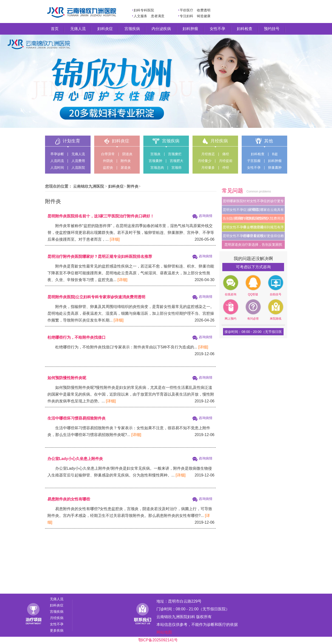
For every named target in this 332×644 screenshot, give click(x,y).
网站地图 (164, 632)
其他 (269, 141)
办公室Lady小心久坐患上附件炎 (75, 459)
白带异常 (108, 154)
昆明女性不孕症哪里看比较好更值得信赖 (253, 236)
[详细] (115, 239)
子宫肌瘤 (254, 161)
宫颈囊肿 (155, 161)
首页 (55, 29)
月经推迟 (208, 154)
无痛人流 (78, 29)
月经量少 (205, 161)
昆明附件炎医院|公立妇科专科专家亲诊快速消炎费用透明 (96, 297)
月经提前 (226, 161)
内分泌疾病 (161, 29)
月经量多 (208, 168)
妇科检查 (245, 29)
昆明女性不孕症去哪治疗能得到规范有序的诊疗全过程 (253, 228)
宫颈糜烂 (175, 154)
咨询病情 (206, 216)
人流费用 (78, 161)
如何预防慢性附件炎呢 (67, 378)
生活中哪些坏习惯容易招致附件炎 (77, 418)
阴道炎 (127, 154)
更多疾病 (57, 630)
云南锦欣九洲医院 (89, 186)
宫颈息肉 (157, 168)
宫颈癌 (177, 168)
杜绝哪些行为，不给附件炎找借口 (77, 337)
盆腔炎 (108, 168)
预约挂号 (272, 29)
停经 (226, 168)
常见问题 (233, 191)
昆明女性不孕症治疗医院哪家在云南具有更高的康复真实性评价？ (253, 211)
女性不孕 (217, 29)
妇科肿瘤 (190, 29)
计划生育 (71, 141)
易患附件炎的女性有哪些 (69, 499)
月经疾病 (219, 141)
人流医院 (78, 168)
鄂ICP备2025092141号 (158, 640)
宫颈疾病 (132, 29)
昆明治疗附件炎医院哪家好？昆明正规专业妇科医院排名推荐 (100, 257)
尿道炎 (126, 168)
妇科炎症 (105, 29)
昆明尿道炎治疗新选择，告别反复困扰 (253, 245)
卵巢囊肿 (275, 168)
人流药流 (57, 161)
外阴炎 (108, 161)
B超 (275, 154)
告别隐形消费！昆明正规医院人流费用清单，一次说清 (253, 220)
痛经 (226, 154)
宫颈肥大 (177, 161)
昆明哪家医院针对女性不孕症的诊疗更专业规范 (253, 202)
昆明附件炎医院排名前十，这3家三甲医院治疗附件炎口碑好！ (101, 216)
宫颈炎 (155, 154)
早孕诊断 (57, 154)
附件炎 (126, 161)
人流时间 (57, 168)
